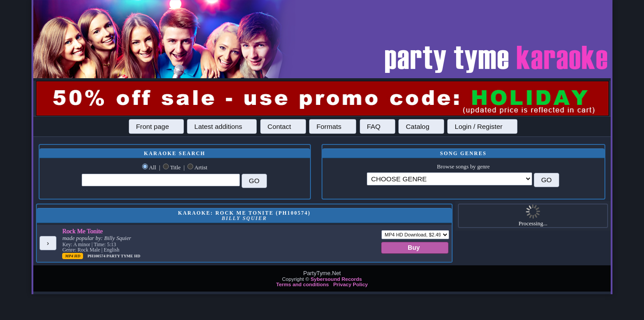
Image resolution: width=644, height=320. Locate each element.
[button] (156, 126)
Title (175, 168)
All (152, 168)
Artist (201, 168)
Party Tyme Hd (123, 256)
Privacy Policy (350, 284)
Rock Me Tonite (82, 231)
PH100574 (97, 256)
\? (449, 179)
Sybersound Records (336, 279)
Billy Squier (118, 238)
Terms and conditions (303, 284)
